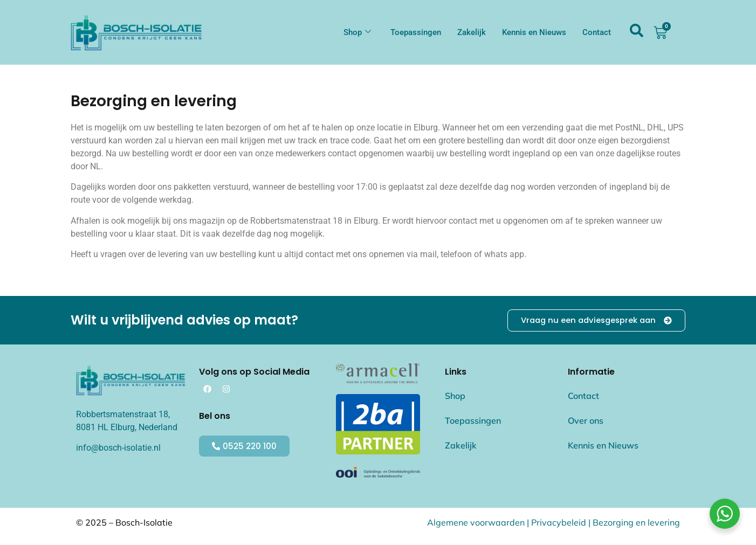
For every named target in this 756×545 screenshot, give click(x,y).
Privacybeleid (559, 522)
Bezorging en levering (636, 522)
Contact (597, 32)
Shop (357, 32)
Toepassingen (416, 32)
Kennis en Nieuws (534, 32)
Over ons (586, 421)
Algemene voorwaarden (476, 522)
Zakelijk (472, 32)
